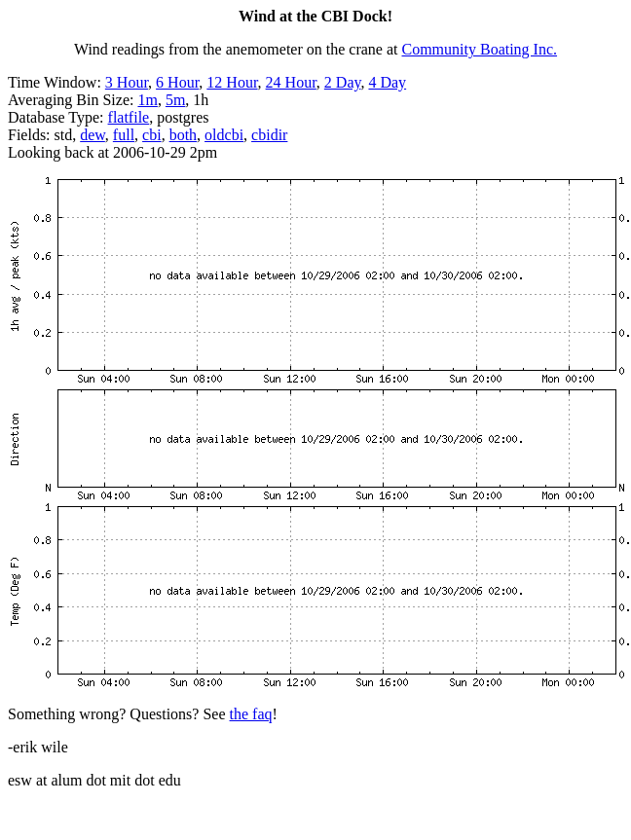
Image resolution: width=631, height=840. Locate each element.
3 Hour (127, 82)
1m (147, 100)
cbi (152, 135)
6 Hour (177, 82)
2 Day (343, 82)
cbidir (269, 135)
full (124, 135)
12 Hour (232, 82)
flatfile (129, 117)
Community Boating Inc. (480, 49)
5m (175, 100)
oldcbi (224, 135)
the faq (251, 714)
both (183, 135)
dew (93, 135)
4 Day (387, 82)
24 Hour (291, 82)
